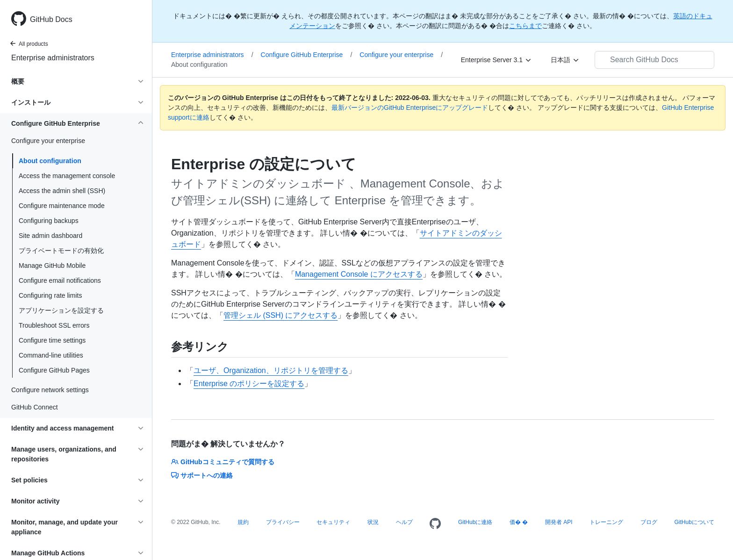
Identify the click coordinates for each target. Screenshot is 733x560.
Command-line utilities (51, 355)
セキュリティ (333, 522)
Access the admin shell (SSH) (62, 191)
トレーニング (606, 522)
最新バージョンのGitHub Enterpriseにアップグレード (410, 108)
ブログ (649, 522)
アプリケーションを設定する (61, 310)
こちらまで (525, 26)
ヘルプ (404, 522)
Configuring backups (49, 221)
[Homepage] (435, 524)
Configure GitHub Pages (54, 370)
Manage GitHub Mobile (52, 266)
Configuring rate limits (50, 295)
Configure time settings (52, 340)
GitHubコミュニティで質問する (223, 462)
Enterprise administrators (53, 58)
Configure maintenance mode (62, 206)
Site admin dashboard (50, 236)
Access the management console (67, 176)
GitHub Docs (51, 19)
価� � (519, 522)
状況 (373, 522)
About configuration (50, 161)
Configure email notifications (60, 280)
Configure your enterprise (401, 55)
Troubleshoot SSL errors (54, 325)
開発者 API (559, 522)
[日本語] (565, 60)
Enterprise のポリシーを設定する (249, 384)
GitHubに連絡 (475, 522)
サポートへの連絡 (202, 475)
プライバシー (283, 522)
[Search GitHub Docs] (654, 60)
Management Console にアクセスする (359, 274)
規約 (243, 522)
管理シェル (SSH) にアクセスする (280, 315)
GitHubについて (694, 522)
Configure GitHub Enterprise (307, 55)
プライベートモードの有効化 (61, 251)
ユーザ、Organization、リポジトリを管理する (271, 370)
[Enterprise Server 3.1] (496, 60)
